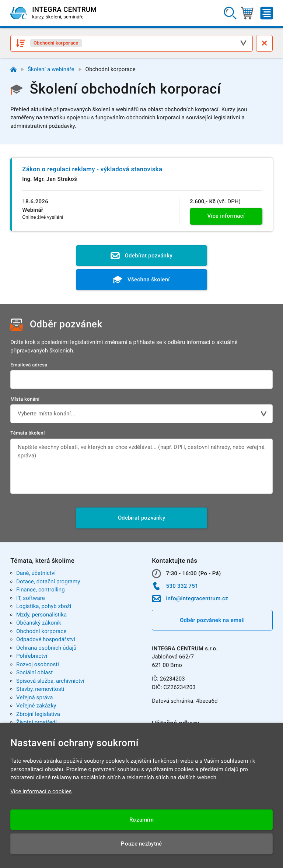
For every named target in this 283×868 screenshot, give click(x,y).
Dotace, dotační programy (48, 581)
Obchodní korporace (41, 631)
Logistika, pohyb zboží (44, 606)
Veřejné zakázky (36, 706)
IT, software (31, 598)
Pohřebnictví (32, 656)
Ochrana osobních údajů (46, 648)
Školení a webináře (51, 69)
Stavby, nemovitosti (40, 689)
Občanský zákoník (39, 623)
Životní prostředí (36, 722)
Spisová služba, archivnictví (50, 681)
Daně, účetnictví (36, 573)
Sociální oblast (34, 672)
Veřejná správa (34, 697)
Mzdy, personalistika (41, 615)
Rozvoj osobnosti (38, 664)
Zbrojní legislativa (38, 714)
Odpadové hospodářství (46, 639)
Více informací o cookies (41, 791)
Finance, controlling (41, 590)
